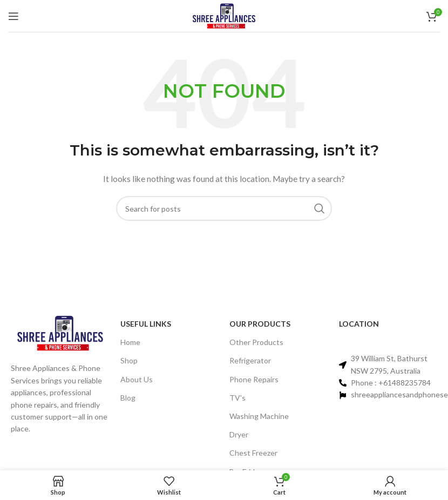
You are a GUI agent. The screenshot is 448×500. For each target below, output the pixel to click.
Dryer (239, 434)
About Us (137, 379)
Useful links (146, 324)
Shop (129, 360)
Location (359, 324)
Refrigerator (250, 360)
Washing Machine (259, 416)
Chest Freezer (253, 453)
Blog (128, 398)
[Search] (224, 208)
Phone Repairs (254, 379)
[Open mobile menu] (13, 16)
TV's (237, 398)
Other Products (256, 342)
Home (130, 342)
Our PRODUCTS (260, 324)
